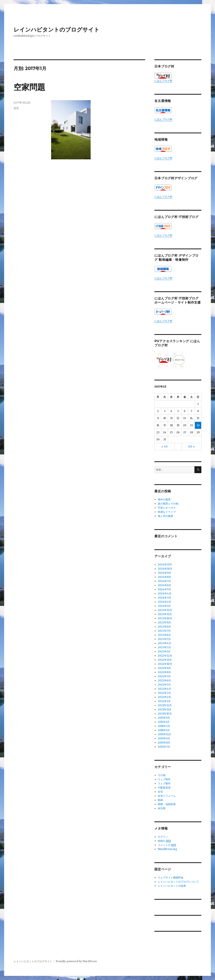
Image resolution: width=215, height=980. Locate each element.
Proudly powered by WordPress (76, 961)
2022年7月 (164, 676)
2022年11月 (165, 660)
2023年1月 (164, 652)
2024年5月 (164, 589)
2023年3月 (164, 647)
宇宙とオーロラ (167, 508)
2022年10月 (165, 664)
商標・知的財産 (167, 804)
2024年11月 (165, 565)
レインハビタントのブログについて (178, 882)
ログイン (163, 837)
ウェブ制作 (164, 779)
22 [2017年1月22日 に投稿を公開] (198, 425)
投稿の (164, 841)
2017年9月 (164, 718)
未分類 (162, 808)
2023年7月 (164, 631)
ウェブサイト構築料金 (171, 878)
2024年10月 (165, 569)
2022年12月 (165, 656)
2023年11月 (165, 614)
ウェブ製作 (164, 783)
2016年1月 (164, 730)
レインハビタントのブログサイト (57, 30)
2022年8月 (164, 672)
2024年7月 (164, 581)
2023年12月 (165, 610)
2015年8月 (164, 743)
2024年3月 (164, 598)
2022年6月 (164, 681)
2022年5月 (164, 685)
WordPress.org (167, 849)
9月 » (191, 447)
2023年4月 (164, 643)
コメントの (167, 845)
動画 (160, 800)
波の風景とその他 (168, 504)
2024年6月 (164, 585)
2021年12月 (165, 705)
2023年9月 (164, 623)
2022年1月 (164, 701)
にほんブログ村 (163, 78)
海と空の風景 (165, 516)
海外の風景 (164, 499)
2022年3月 (164, 693)
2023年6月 (164, 635)
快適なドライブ (167, 512)
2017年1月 (164, 722)
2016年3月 (164, 726)
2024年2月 (164, 602)
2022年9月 (164, 668)
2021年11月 (165, 710)
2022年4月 (164, 689)
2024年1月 (164, 606)
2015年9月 (164, 739)
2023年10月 (165, 618)
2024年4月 (165, 594)
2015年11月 (164, 734)
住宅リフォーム (167, 796)
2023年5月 (164, 639)
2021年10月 (165, 714)
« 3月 (165, 447)
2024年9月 (164, 573)
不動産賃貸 (164, 788)
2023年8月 (164, 627)
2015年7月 (164, 747)
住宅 (16, 108)
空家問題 (29, 87)
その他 (162, 775)
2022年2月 (164, 697)
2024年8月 (164, 577)
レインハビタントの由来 (172, 886)
